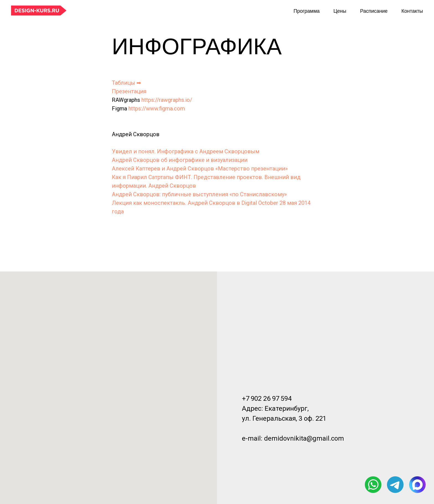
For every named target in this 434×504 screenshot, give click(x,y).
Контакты (412, 11)
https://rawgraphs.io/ (167, 100)
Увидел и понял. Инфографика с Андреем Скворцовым (186, 151)
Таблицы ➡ (126, 83)
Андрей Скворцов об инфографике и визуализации (180, 160)
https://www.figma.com (157, 108)
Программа (306, 11)
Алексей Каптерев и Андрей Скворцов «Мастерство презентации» (200, 169)
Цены (340, 11)
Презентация (129, 91)
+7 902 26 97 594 (267, 399)
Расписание (374, 11)
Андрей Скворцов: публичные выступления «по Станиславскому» (199, 194)
